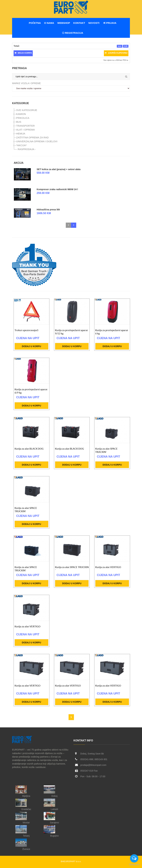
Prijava (110, 23)
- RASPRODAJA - (26, 149)
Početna (35, 23)
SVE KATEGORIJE (27, 110)
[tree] (71, 130)
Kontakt (79, 23)
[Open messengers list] (134, 858)
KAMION (21, 114)
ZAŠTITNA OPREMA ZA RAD (32, 137)
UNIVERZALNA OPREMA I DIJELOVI (37, 141)
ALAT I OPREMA (26, 130)
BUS (19, 122)
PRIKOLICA (23, 118)
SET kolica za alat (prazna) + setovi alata (59, 169)
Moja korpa (23, 53)
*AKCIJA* (21, 145)
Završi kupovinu (116, 53)
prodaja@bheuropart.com (93, 765)
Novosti (94, 23)
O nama (49, 23)
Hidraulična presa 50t (48, 210)
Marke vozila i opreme (26, 83)
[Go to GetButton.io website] (134, 865)
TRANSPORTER (25, 126)
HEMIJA (21, 134)
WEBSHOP (64, 23)
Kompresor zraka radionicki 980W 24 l (57, 190)
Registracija (73, 33)
